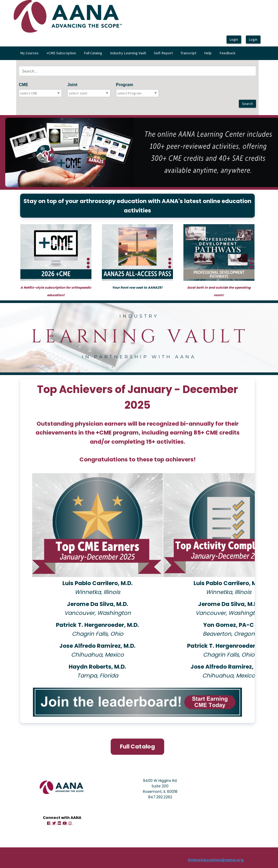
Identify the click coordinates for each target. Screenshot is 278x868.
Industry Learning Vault (128, 53)
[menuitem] (29, 53)
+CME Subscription (61, 53)
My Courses (29, 53)
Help (208, 53)
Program (125, 85)
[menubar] (128, 53)
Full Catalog (93, 53)
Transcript (188, 53)
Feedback (227, 53)
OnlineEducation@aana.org (216, 859)
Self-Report (163, 53)
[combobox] (43, 93)
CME (24, 85)
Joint (72, 85)
